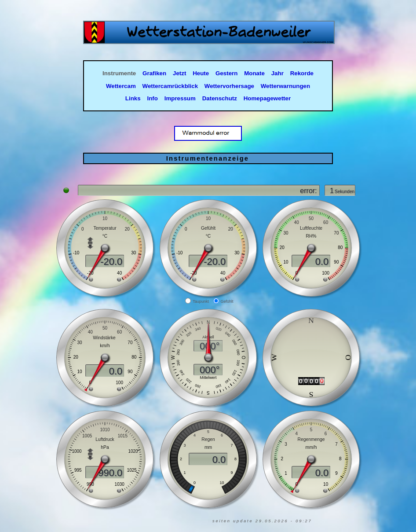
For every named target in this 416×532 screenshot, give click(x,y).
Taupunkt (201, 301)
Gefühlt (227, 301)
